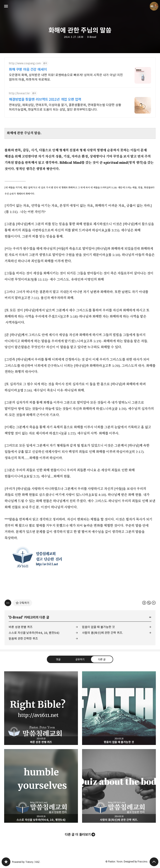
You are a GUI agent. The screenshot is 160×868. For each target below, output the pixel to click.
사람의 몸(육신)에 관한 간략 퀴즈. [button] (119, 786)
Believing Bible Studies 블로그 (6, 862)
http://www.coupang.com (25, 63)
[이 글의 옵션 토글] (8, 603)
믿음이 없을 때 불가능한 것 (98, 627)
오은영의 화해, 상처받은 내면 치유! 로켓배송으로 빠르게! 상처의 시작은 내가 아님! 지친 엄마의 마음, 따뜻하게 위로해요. (66, 77)
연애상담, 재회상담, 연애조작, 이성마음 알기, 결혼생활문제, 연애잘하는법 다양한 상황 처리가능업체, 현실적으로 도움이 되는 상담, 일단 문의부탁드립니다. (65, 107)
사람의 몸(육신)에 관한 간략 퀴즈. (102, 633)
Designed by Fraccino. (136, 861)
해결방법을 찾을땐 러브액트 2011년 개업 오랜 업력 (45, 99)
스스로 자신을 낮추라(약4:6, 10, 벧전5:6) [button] (41, 786)
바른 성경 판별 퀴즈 (21, 627)
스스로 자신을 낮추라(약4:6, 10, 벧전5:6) (34, 633)
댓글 (58, 659)
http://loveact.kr (19, 93)
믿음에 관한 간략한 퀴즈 (23, 639)
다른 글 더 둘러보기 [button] (78, 834)
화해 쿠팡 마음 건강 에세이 (28, 69)
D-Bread (92, 37)
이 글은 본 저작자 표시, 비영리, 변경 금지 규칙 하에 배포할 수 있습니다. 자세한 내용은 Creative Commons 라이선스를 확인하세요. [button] (149, 603)
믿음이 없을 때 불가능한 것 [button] (119, 708)
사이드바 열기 (6, 6)
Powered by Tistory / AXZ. (26, 862)
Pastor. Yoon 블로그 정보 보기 (154, 6)
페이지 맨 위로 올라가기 (154, 862)
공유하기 (80, 659)
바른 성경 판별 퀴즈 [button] (41, 708)
